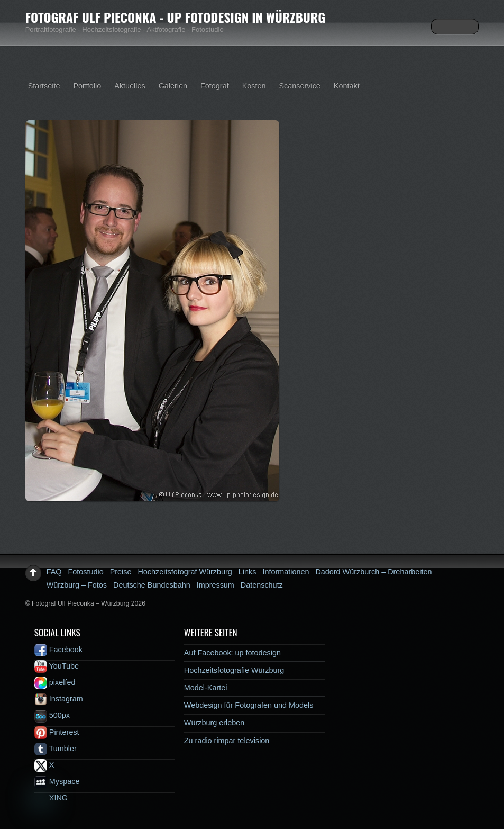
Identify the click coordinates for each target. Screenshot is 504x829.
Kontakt (347, 86)
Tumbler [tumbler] (56, 749)
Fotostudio (85, 572)
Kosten (254, 86)
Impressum (216, 585)
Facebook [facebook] (58, 650)
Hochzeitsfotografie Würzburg (234, 670)
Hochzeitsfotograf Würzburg (185, 572)
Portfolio (87, 86)
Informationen (286, 572)
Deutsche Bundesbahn (152, 585)
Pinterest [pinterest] (57, 732)
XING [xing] (51, 798)
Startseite (44, 86)
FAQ (54, 572)
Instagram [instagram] (59, 699)
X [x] (44, 765)
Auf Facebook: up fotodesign (232, 653)
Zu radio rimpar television (227, 741)
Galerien (173, 86)
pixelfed (55, 682)
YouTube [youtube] (57, 666)
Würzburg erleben (214, 723)
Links (248, 572)
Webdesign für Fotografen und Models (249, 705)
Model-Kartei (206, 688)
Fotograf (215, 86)
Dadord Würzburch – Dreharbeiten (373, 572)
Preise (121, 572)
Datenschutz (262, 585)
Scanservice (299, 86)
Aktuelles (130, 86)
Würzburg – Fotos (77, 585)
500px (52, 715)
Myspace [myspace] (57, 781)
